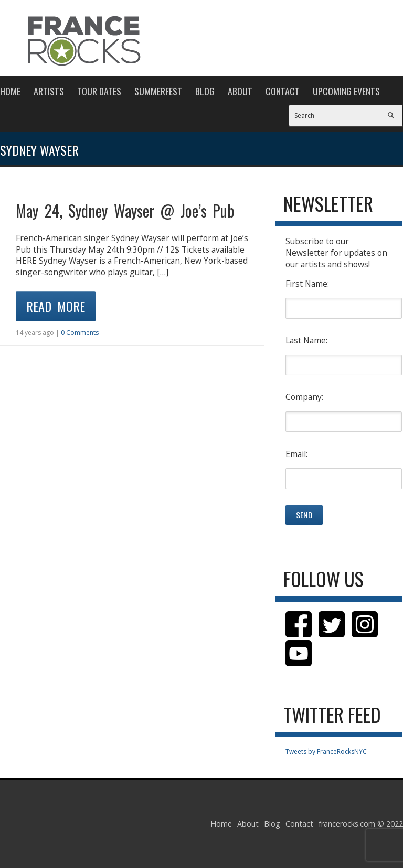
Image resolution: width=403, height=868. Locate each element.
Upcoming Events (346, 91)
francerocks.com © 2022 (361, 824)
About (240, 91)
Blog (205, 91)
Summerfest (158, 91)
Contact (283, 91)
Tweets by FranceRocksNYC (326, 751)
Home (10, 91)
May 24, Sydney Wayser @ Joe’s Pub (125, 210)
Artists (49, 91)
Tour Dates (99, 91)
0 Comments (80, 333)
